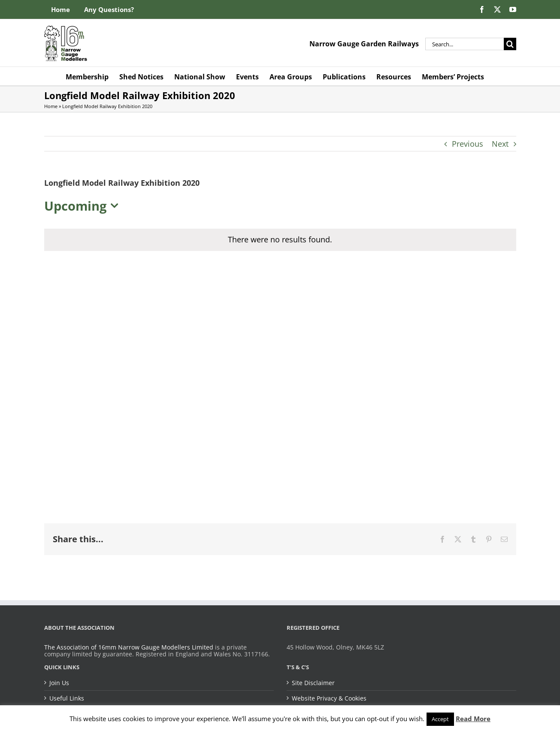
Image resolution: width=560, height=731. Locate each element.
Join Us (59, 683)
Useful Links (67, 698)
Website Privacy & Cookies (329, 698)
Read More (473, 719)
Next (500, 144)
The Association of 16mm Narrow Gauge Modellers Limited (129, 647)
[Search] (510, 44)
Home (51, 106)
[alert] (280, 240)
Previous (468, 144)
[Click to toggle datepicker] (84, 206)
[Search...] (465, 44)
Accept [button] (440, 719)
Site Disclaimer (313, 683)
